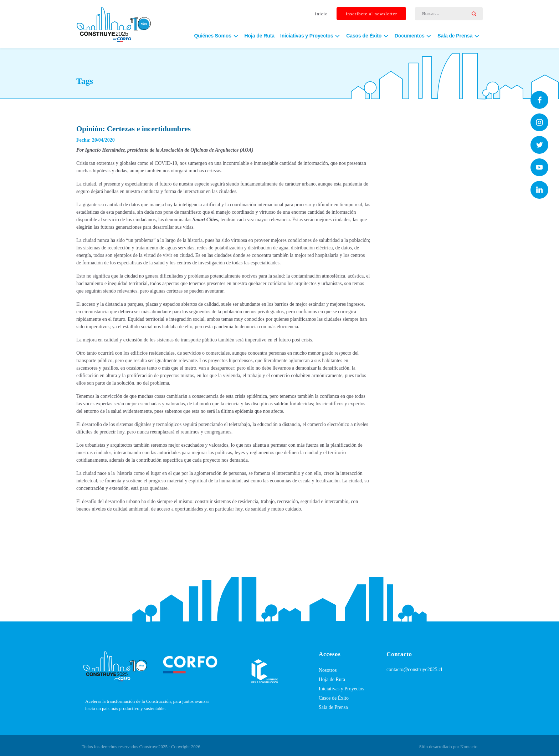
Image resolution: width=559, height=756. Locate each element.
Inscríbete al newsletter (371, 14)
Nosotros (328, 670)
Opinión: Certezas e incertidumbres (134, 129)
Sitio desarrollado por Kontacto (448, 747)
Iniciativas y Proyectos (342, 689)
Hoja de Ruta (260, 36)
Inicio (321, 14)
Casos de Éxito (334, 698)
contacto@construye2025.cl (414, 669)
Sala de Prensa (333, 707)
